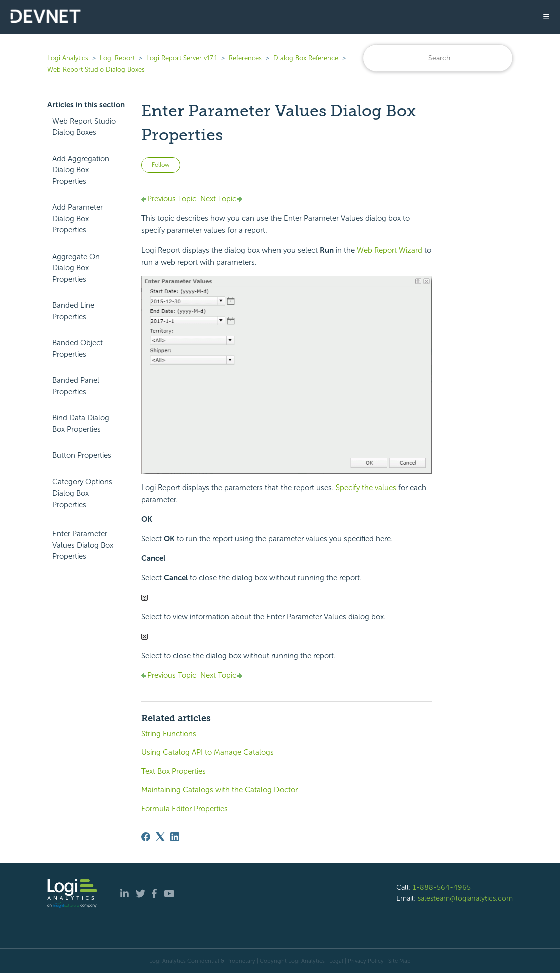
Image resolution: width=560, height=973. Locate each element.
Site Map (399, 961)
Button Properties (82, 455)
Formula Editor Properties (185, 809)
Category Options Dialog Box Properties (82, 493)
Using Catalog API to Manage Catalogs (208, 752)
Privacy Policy (366, 961)
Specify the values (366, 488)
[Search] (438, 58)
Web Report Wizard (389, 250)
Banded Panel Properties (76, 386)
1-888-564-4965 (442, 887)
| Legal (335, 961)
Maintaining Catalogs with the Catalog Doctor (219, 790)
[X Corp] (160, 837)
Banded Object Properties (77, 348)
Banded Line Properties (73, 311)
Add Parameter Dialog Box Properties (77, 219)
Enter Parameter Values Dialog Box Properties (83, 545)
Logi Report (117, 58)
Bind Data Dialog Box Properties (81, 424)
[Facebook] (146, 837)
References (245, 58)
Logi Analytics (68, 58)
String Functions (169, 734)
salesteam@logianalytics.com (465, 898)
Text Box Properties (174, 771)
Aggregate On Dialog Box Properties (76, 268)
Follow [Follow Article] (161, 165)
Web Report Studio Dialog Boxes (96, 69)
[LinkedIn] (175, 837)
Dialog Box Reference (306, 58)
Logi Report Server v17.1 (182, 58)
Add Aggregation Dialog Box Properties (81, 170)
